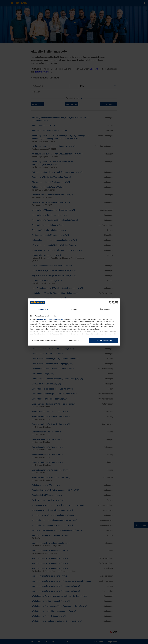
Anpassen (74, 341)
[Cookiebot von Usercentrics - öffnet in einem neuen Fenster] (109, 302)
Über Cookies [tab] (105, 309)
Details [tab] (74, 309)
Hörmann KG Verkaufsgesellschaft (49, 319)
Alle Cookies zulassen (104, 341)
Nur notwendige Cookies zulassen (44, 341)
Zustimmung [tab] (43, 309)
